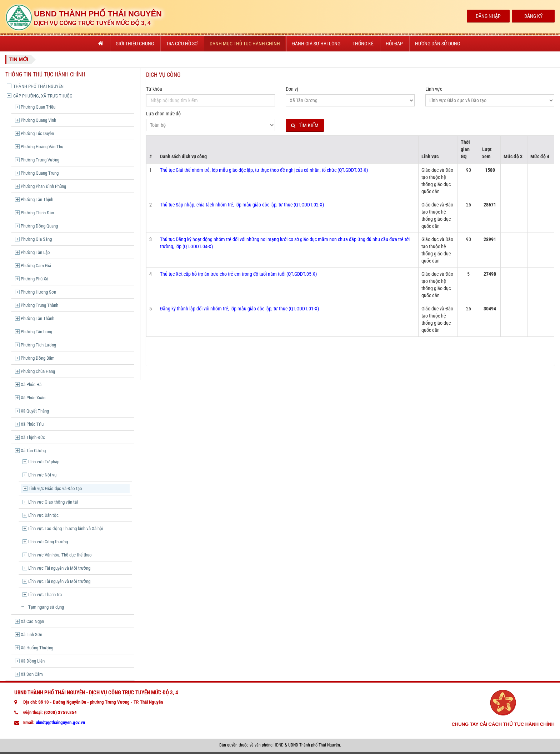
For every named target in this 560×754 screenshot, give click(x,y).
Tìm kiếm (305, 126)
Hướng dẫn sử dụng (437, 44)
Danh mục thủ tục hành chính (245, 44)
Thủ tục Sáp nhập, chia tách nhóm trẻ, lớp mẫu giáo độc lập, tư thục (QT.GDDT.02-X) (242, 205)
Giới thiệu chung (135, 44)
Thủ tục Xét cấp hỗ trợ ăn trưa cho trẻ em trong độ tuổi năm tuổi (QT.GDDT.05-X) (238, 274)
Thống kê (363, 44)
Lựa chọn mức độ (163, 114)
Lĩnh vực (434, 89)
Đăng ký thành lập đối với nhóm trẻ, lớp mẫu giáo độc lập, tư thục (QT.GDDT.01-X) (239, 309)
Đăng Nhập (488, 16)
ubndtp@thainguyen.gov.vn (60, 722)
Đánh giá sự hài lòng (316, 44)
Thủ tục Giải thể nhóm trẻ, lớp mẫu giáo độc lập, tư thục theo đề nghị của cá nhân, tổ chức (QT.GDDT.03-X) (264, 170)
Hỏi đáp (394, 44)
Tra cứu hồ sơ (182, 44)
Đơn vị (292, 89)
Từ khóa (154, 89)
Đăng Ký (533, 16)
